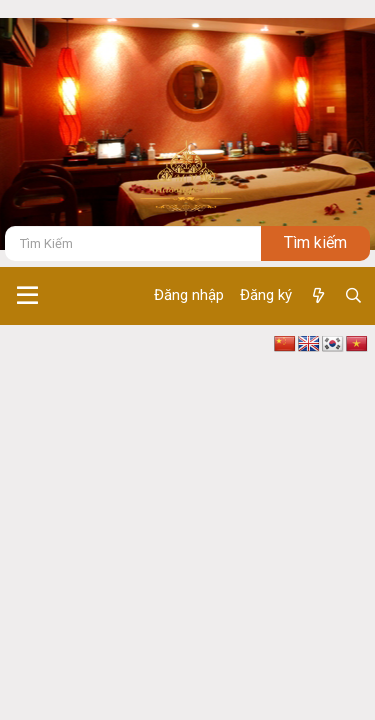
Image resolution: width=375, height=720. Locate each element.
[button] (27, 296)
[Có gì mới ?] (317, 296)
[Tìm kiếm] (133, 243)
